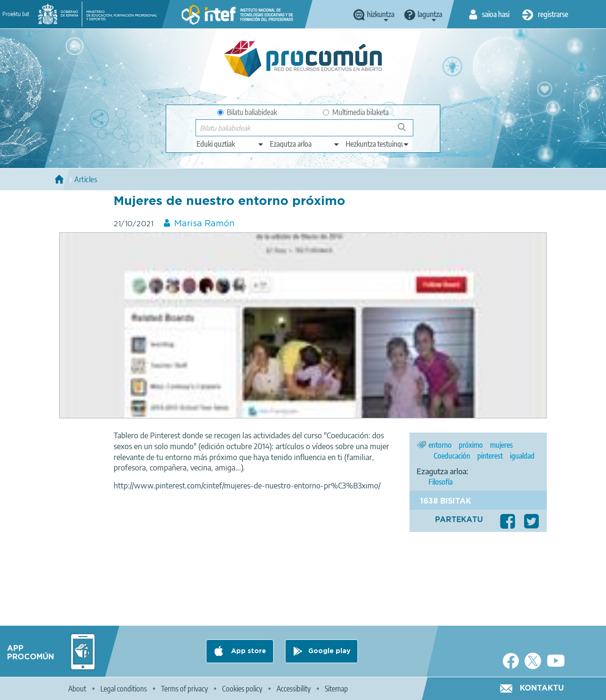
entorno (440, 445)
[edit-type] (230, 144)
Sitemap (336, 689)
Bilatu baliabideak (247, 112)
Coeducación (452, 456)
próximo (471, 445)
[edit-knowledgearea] (305, 144)
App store (248, 651)
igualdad (522, 456)
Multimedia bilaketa (356, 112)
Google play (329, 651)
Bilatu (406, 131)
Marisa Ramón (205, 224)
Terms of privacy (184, 689)
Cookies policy (242, 689)
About (77, 689)
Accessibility (294, 689)
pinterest (490, 456)
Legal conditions (124, 689)
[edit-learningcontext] (378, 144)
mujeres (501, 445)
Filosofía (441, 482)
